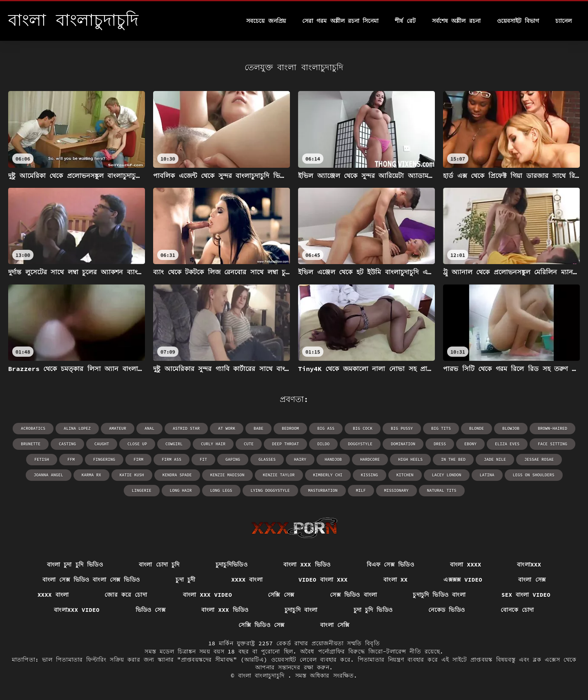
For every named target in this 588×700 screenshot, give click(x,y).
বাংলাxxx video (77, 610)
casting (67, 444)
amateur (118, 428)
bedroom (290, 428)
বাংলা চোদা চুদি (159, 564)
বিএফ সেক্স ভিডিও (390, 564)
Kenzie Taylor (279, 475)
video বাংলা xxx (323, 580)
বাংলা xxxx (465, 564)
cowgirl (174, 444)
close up (137, 444)
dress (440, 444)
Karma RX (91, 475)
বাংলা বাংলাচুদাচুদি (263, 676)
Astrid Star (186, 428)
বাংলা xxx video (207, 595)
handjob (333, 459)
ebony (470, 444)
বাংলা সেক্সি (335, 625)
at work (227, 428)
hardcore (370, 459)
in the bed (453, 459)
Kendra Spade (177, 475)
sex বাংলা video (526, 595)
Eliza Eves (507, 444)
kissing (370, 475)
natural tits (442, 490)
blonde (477, 428)
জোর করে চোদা (126, 595)
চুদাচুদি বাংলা (301, 610)
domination (403, 444)
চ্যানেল (563, 21)
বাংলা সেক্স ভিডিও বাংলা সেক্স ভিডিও (91, 580)
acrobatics (33, 428)
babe (258, 428)
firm (138, 459)
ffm (71, 459)
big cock (363, 428)
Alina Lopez (77, 428)
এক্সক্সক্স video (463, 580)
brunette (31, 444)
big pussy (402, 428)
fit (203, 459)
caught (102, 444)
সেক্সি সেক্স (281, 595)
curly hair (213, 444)
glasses (267, 459)
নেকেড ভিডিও (447, 610)
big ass (326, 428)
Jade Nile (495, 459)
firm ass (171, 459)
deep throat (285, 444)
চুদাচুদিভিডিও (232, 564)
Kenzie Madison (227, 475)
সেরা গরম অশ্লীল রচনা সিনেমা (341, 21)
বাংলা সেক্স (532, 580)
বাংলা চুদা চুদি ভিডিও (75, 564)
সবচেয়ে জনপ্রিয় (266, 21)
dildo (323, 444)
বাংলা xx (395, 580)
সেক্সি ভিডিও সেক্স (261, 625)
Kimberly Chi (328, 475)
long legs (221, 490)
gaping (233, 459)
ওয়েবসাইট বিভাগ (518, 21)
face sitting (552, 444)
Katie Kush (132, 475)
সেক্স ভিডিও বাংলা (353, 595)
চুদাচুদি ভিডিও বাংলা (439, 595)
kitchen (405, 475)
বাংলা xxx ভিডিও (307, 564)
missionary (396, 490)
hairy (300, 459)
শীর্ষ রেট (405, 21)
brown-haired (552, 428)
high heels (410, 459)
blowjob (511, 428)
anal (149, 428)
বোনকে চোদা (517, 610)
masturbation (323, 490)
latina (487, 475)
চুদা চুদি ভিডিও (373, 610)
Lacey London (447, 475)
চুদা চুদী (185, 580)
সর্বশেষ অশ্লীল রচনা (456, 21)
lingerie (142, 490)
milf (361, 490)
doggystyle (360, 444)
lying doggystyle (270, 490)
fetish (42, 459)
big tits (441, 428)
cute (249, 444)
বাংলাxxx (529, 564)
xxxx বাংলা (247, 580)
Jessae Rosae (539, 459)
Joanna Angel (49, 475)
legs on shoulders (534, 475)
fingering (104, 459)
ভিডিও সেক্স (151, 610)
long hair (181, 490)
